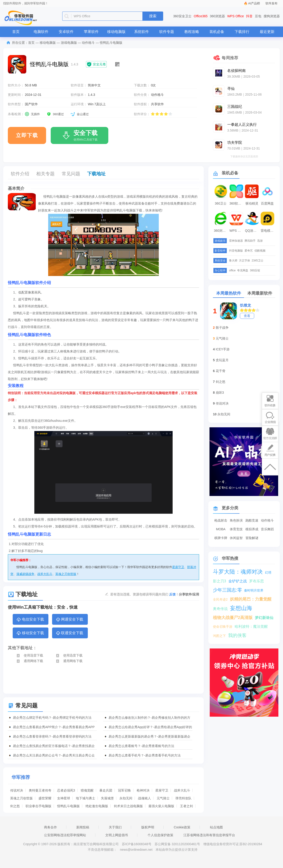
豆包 (258, 16)
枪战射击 (221, 520)
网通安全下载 (69, 620)
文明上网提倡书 (117, 835)
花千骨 (221, 371)
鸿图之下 (219, 636)
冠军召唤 (124, 790)
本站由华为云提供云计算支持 (177, 850)
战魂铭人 (144, 798)
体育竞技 (236, 529)
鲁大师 (233, 261)
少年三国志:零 (227, 590)
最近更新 (267, 32)
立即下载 (27, 135)
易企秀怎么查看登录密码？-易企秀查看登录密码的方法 (52, 736)
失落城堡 (107, 798)
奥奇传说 (220, 609)
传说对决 (17, 790)
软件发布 (271, 3)
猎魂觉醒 (87, 790)
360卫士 (221, 203)
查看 (247, 316)
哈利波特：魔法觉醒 (251, 626)
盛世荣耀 (45, 798)
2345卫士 (258, 261)
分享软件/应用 (189, 594)
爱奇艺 (249, 251)
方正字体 (245, 261)
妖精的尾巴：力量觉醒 (251, 599)
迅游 (260, 241)
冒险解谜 (252, 538)
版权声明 (148, 827)
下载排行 (242, 32)
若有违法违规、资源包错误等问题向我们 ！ (144, 594)
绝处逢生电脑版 (97, 806)
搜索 (153, 16)
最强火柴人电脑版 (161, 806)
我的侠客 (237, 635)
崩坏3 (220, 393)
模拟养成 (252, 529)
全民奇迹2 (220, 599)
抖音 (249, 16)
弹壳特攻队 (183, 798)
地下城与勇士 (85, 798)
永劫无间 (126, 798)
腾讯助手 (250, 241)
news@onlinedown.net (136, 850)
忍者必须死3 (66, 790)
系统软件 (141, 32)
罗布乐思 (256, 581)
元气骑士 (163, 798)
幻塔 (268, 572)
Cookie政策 (182, 827)
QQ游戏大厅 (252, 231)
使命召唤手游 (223, 627)
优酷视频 (260, 251)
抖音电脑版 (236, 251)
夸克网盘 (243, 270)
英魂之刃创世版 (66, 574)
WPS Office (236, 16)
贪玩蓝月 (222, 360)
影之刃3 (220, 581)
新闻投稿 (83, 827)
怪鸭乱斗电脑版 (68, 806)
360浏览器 (217, 16)
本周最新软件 (260, 293)
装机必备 (217, 32)
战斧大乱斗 (45, 574)
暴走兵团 (106, 790)
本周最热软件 (229, 293)
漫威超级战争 (25, 574)
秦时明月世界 (254, 590)
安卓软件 (66, 32)
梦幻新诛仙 (264, 618)
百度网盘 (267, 203)
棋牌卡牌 (221, 538)
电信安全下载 (30, 620)
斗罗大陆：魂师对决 (238, 572)
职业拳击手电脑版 (38, 806)
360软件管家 (237, 203)
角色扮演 (236, 520)
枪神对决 (143, 790)
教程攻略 (192, 32)
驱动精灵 (252, 203)
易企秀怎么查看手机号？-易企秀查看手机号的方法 (145, 755)
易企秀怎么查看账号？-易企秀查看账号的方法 (141, 746)
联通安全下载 (69, 633)
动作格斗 (88, 43)
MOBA (221, 529)
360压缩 (255, 270)
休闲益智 (236, 538)
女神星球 (64, 798)
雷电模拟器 (268, 231)
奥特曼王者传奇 (40, 790)
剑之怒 (15, 806)
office (232, 270)
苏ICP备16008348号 (137, 844)
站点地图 (216, 827)
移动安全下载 (30, 633)
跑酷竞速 (252, 520)
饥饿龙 (245, 305)
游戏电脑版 (69, 43)
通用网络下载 (30, 661)
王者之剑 (186, 806)
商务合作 (50, 827)
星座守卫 (178, 567)
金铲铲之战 (238, 581)
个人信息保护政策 (160, 835)
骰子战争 (222, 328)
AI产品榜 (254, 3)
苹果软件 (91, 32)
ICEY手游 (223, 349)
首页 (16, 32)
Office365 (201, 16)
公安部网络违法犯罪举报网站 (65, 835)
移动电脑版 (116, 32)
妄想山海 (241, 608)
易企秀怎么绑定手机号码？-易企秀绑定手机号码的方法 (52, 718)
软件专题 (167, 32)
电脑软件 (41, 32)
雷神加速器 (236, 241)
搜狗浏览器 (272, 16)
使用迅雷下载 (30, 655)
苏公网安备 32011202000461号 (178, 844)
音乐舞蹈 (267, 529)
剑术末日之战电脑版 (128, 806)
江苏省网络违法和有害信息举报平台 (209, 835)
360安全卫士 (182, 16)
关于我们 (115, 827)
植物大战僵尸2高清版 (233, 618)
